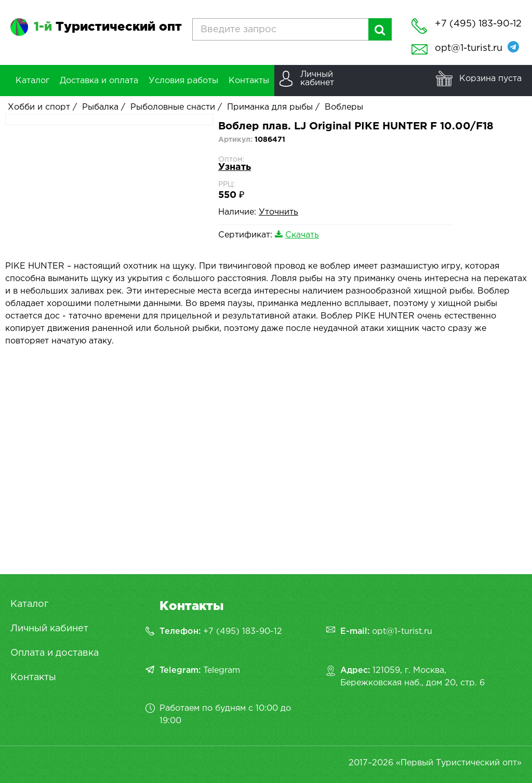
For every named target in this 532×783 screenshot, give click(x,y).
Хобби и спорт (39, 107)
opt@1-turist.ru (469, 48)
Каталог (29, 604)
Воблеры (344, 107)
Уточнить (278, 212)
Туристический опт (108, 27)
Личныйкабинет (317, 79)
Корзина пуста (490, 79)
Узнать (235, 167)
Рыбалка (100, 107)
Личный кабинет (49, 629)
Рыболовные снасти (173, 107)
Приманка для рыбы (270, 107)
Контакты (33, 678)
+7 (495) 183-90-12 (243, 632)
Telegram (222, 671)
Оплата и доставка (55, 653)
